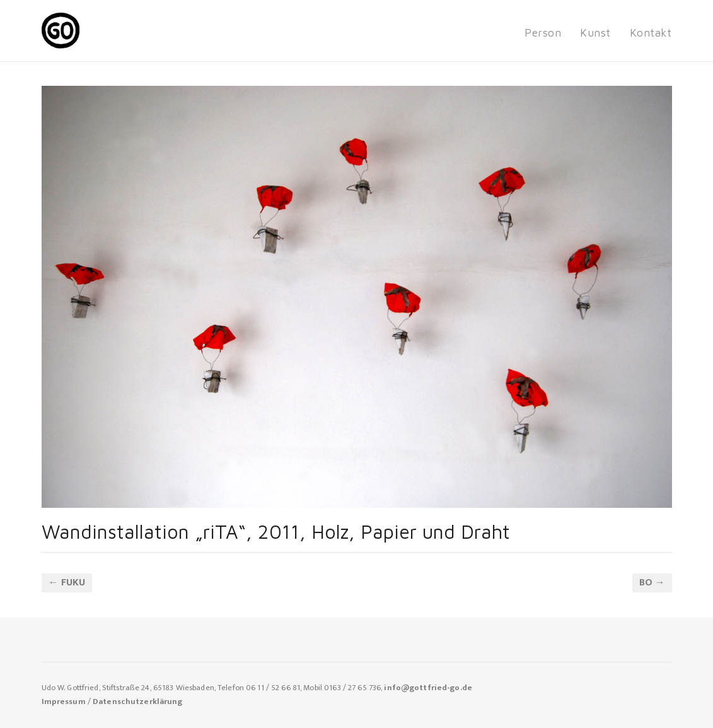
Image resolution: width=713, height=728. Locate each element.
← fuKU (67, 583)
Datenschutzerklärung (138, 702)
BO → (652, 583)
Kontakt (651, 32)
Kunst (595, 32)
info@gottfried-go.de (428, 688)
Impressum (64, 702)
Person (543, 32)
